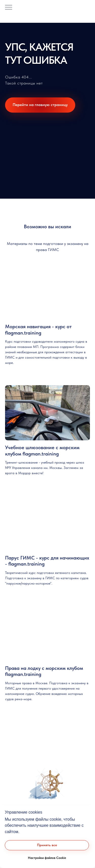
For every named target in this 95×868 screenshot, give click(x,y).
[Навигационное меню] (9, 8)
